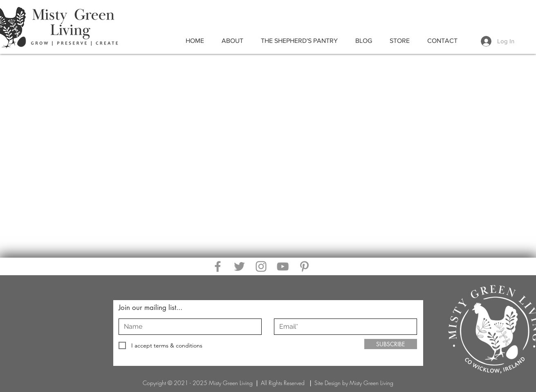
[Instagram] (261, 266)
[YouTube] (283, 266)
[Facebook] (218, 266)
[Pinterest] (304, 266)
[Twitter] (239, 266)
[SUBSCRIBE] (391, 344)
